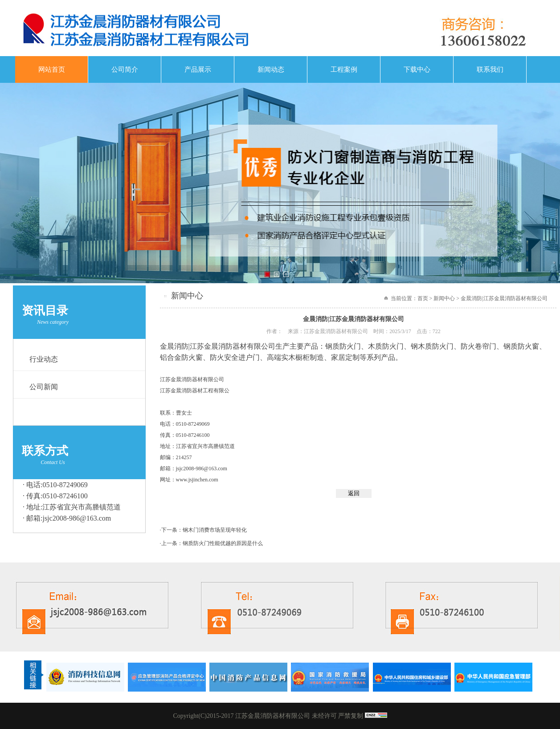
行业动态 (44, 359)
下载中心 (417, 69)
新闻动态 (271, 69)
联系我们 (490, 69)
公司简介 (125, 69)
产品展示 (198, 69)
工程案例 (344, 69)
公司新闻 (44, 387)
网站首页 (52, 69)
